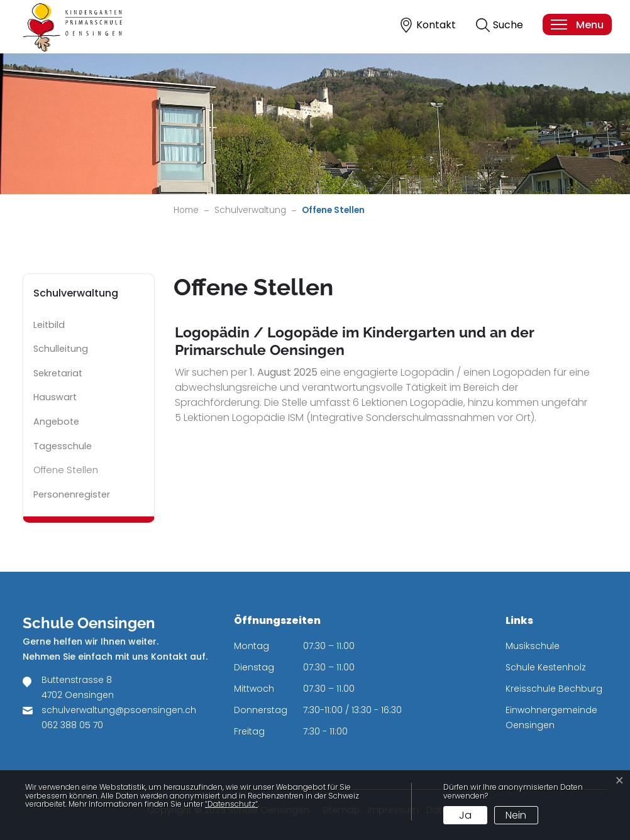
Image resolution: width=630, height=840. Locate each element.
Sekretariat (58, 373)
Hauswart (55, 397)
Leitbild (49, 325)
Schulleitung (61, 349)
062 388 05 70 (72, 725)
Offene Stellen (69, 473)
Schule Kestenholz (546, 667)
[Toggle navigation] (577, 25)
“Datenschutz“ (231, 804)
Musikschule (533, 646)
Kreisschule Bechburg (554, 689)
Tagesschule (63, 446)
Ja (465, 815)
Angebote (56, 422)
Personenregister (72, 494)
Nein (516, 815)
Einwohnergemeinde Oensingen (551, 717)
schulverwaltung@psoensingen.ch (119, 710)
